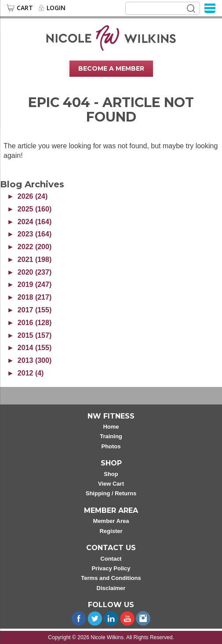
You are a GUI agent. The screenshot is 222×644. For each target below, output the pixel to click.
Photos (111, 446)
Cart (25, 8)
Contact (111, 559)
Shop (111, 474)
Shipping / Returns (111, 493)
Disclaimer (111, 588)
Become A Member (111, 68)
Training (111, 436)
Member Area (111, 521)
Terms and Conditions (111, 578)
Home (111, 427)
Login (56, 8)
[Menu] (210, 8)
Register (111, 531)
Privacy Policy (111, 568)
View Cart (111, 484)
